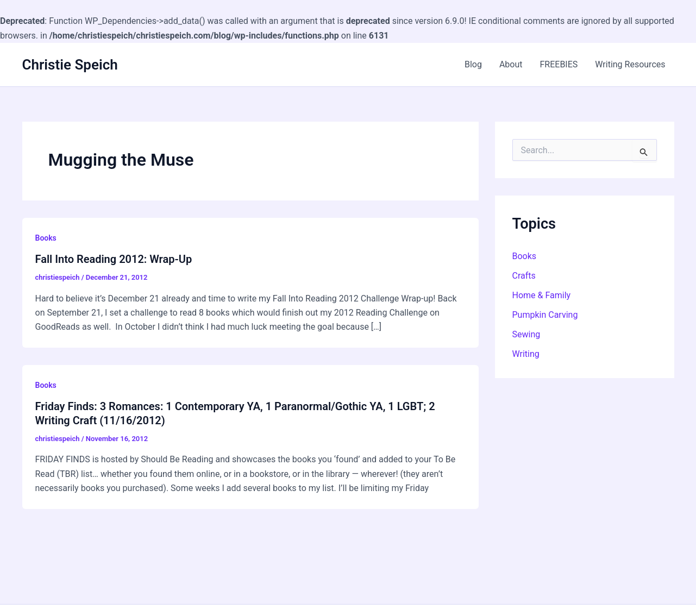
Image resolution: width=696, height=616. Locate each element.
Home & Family (542, 295)
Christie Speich (70, 65)
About (511, 64)
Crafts (524, 276)
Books (46, 238)
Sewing (526, 334)
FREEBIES (559, 64)
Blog (473, 64)
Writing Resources (630, 64)
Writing (526, 354)
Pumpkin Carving (545, 315)
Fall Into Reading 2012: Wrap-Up (114, 259)
